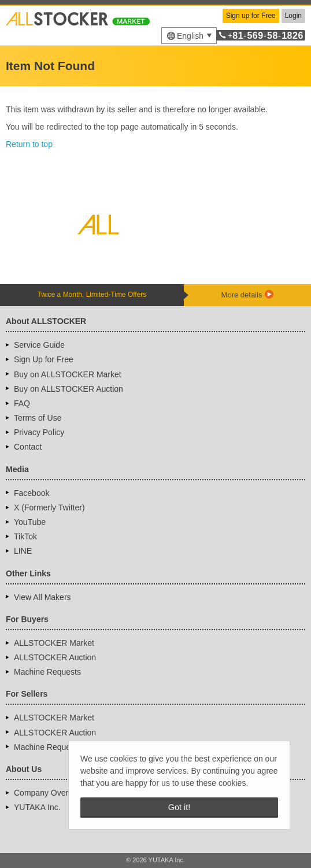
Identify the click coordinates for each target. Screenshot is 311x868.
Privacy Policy (39, 432)
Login (293, 16)
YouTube (30, 522)
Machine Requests (47, 672)
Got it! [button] (179, 807)
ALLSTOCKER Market (54, 643)
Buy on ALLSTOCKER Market (68, 374)
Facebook (32, 493)
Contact (28, 447)
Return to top (29, 144)
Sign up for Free (251, 16)
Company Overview (49, 793)
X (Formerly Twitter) (49, 507)
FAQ (22, 403)
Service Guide (39, 345)
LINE (23, 551)
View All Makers (42, 597)
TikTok (25, 536)
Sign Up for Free (44, 359)
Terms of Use (38, 418)
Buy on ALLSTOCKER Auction (69, 389)
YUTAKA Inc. (37, 807)
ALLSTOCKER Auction (55, 657)
